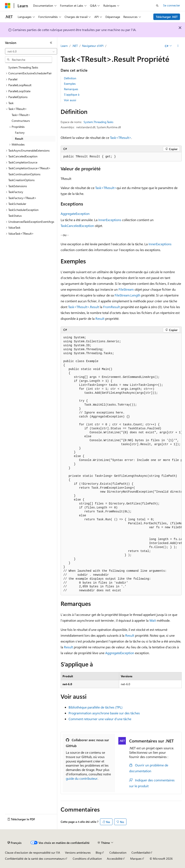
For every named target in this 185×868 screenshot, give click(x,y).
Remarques (71, 89)
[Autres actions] (178, 46)
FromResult (111, 307)
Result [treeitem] (19, 139)
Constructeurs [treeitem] (21, 121)
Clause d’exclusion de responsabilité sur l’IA (32, 852)
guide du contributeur (82, 778)
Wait (153, 620)
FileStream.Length (127, 295)
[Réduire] (51, 43)
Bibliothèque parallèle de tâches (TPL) (96, 707)
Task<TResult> (121, 138)
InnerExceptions (110, 220)
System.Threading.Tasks (98, 122)
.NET (75, 46)
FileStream (126, 289)
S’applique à (72, 94)
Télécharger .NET (167, 17)
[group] (121, 464)
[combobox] (31, 51)
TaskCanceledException (77, 226)
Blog (98, 852)
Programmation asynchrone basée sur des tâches (104, 713)
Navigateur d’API (93, 46)
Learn (64, 46)
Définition (70, 78)
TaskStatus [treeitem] (15, 216)
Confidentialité (141, 852)
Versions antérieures (78, 852)
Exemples (70, 84)
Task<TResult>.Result (84, 307)
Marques (136, 859)
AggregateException (75, 214)
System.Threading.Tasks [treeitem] (23, 67)
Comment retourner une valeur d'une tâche (100, 719)
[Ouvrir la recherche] (157, 6)
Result (100, 318)
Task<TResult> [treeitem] (21, 115)
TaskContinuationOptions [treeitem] (24, 174)
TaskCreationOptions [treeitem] (21, 180)
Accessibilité (115, 859)
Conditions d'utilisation (87, 859)
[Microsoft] (8, 6)
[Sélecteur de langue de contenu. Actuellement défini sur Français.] (14, 843)
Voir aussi (70, 100)
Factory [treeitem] (20, 133)
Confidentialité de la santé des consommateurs (35, 859)
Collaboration (118, 852)
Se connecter (172, 5)
